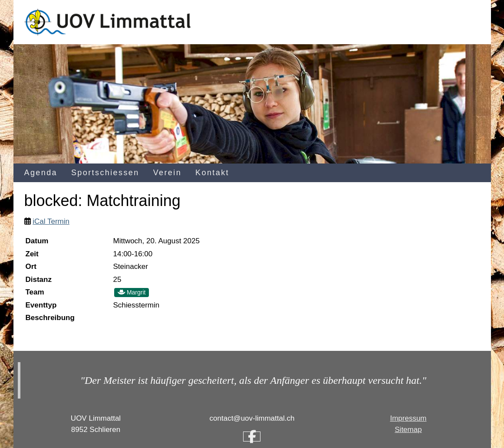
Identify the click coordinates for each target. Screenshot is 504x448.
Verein (167, 173)
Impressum (408, 418)
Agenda (41, 173)
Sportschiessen (105, 173)
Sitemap (408, 430)
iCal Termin (51, 221)
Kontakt (212, 173)
